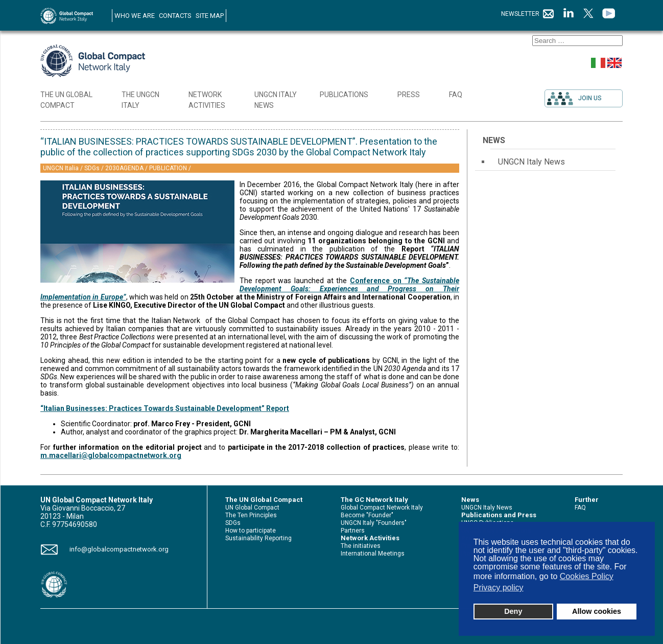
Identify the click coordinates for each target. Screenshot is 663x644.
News (494, 140)
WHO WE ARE (135, 16)
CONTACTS (175, 16)
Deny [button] (513, 611)
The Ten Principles (251, 515)
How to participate (251, 531)
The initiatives (361, 546)
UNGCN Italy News (531, 162)
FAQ (580, 508)
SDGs (93, 168)
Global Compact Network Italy (382, 508)
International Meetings (373, 554)
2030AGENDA (125, 168)
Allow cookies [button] (597, 611)
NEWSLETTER (528, 14)
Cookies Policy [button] (587, 576)
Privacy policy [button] (499, 588)
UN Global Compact (252, 508)
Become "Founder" (367, 515)
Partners (353, 531)
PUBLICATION (169, 168)
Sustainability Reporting (258, 538)
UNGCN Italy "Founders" (374, 523)
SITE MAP (210, 16)
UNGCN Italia (62, 168)
